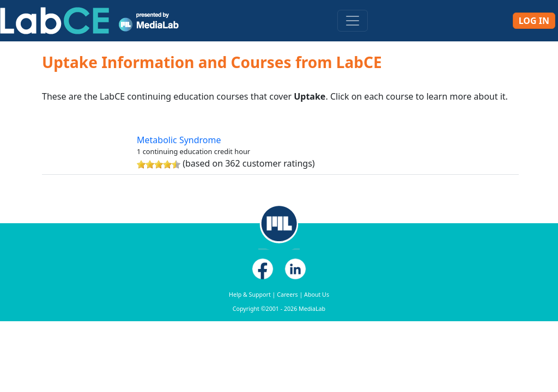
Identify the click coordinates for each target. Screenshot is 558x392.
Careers (287, 295)
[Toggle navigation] (353, 21)
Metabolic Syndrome (179, 140)
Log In (534, 21)
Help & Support (250, 295)
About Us (317, 295)
